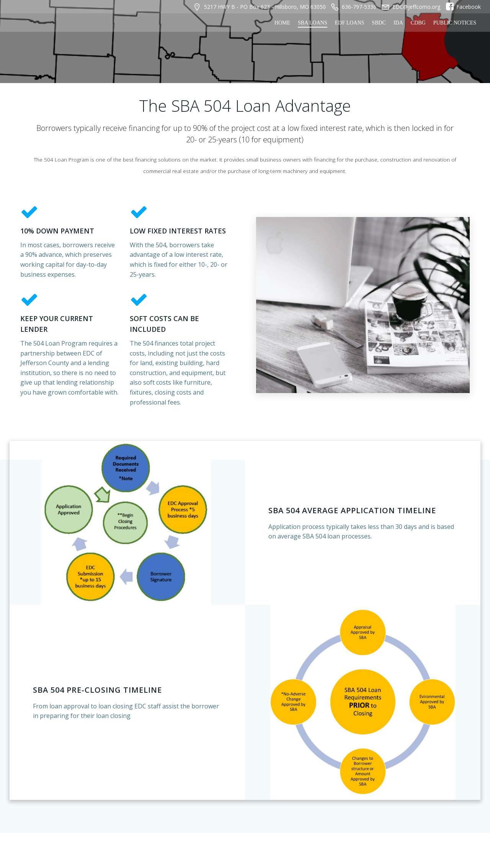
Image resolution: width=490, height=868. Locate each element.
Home (283, 22)
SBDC (380, 22)
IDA (399, 22)
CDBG (419, 22)
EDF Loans (350, 22)
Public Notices (456, 22)
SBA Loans (313, 22)
